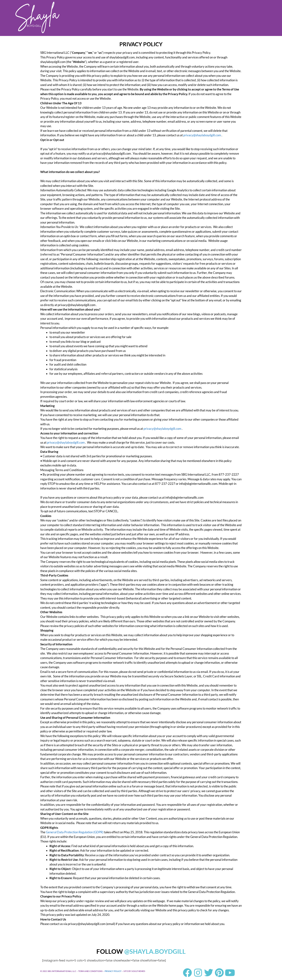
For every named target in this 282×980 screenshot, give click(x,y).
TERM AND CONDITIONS (90, 971)
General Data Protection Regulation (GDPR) (75, 832)
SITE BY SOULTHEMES (134, 971)
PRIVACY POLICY (113, 971)
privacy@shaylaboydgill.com (202, 135)
